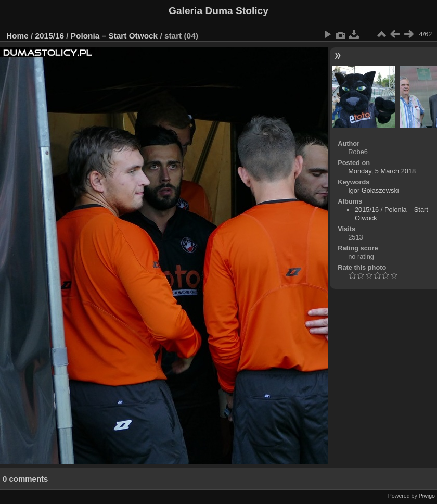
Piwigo (427, 496)
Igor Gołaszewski (373, 190)
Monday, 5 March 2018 (382, 171)
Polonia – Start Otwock (114, 36)
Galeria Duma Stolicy (219, 11)
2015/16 (50, 36)
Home (17, 36)
